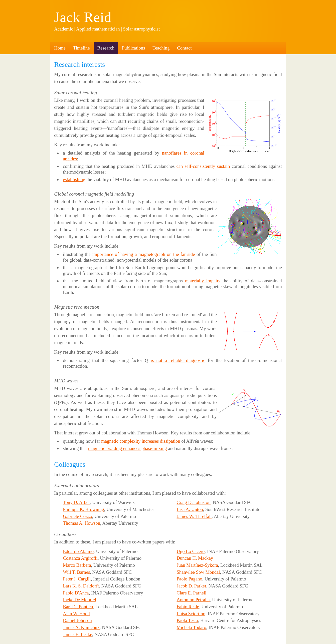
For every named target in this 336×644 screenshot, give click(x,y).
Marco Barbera (77, 565)
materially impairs (203, 281)
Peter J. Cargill (77, 579)
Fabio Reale (188, 607)
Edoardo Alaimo (78, 551)
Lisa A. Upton (190, 509)
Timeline (81, 48)
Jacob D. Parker (191, 586)
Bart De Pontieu (78, 607)
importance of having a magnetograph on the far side (143, 254)
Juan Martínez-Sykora (197, 565)
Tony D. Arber (76, 502)
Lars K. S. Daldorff (81, 586)
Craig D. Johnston (193, 502)
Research (106, 48)
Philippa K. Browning (83, 509)
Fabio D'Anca (76, 593)
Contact (184, 48)
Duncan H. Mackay (195, 558)
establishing (74, 179)
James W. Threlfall (194, 516)
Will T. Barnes (76, 572)
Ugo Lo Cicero (191, 551)
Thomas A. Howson (81, 523)
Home (60, 48)
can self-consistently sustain (203, 166)
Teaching (161, 48)
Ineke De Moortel (79, 600)
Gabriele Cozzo (77, 516)
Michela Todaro (191, 627)
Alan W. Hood (76, 614)
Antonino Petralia (193, 600)
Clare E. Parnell (191, 593)
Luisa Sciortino (191, 614)
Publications (133, 48)
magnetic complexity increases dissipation (141, 441)
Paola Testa (187, 620)
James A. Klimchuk (81, 627)
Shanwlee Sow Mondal (198, 572)
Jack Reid (83, 17)
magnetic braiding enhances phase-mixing (127, 448)
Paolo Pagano (189, 579)
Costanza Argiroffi (80, 558)
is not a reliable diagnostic (178, 360)
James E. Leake (77, 634)
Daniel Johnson (77, 620)
